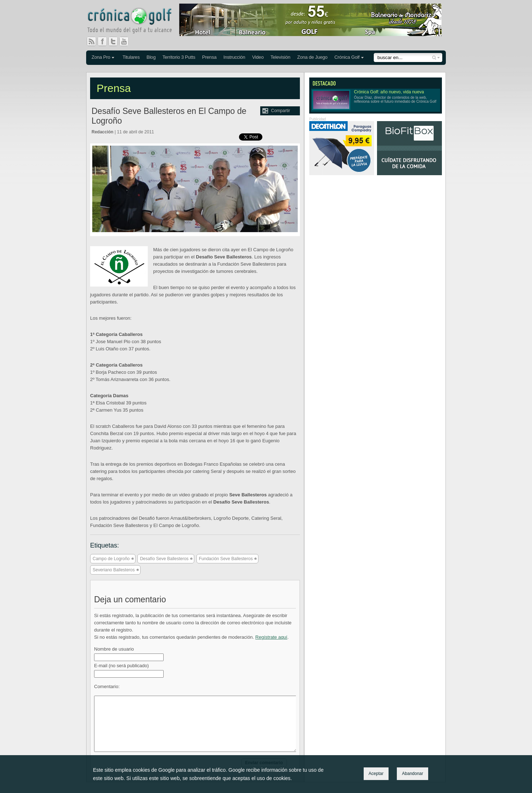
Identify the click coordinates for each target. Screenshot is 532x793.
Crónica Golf (347, 57)
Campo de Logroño (111, 559)
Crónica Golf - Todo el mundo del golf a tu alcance (135, 22)
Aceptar (376, 774)
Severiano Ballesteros (114, 570)
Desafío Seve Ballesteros (164, 559)
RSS (92, 41)
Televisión (280, 57)
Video (258, 57)
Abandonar (413, 774)
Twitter (116, 41)
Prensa (209, 57)
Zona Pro (101, 57)
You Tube (127, 41)
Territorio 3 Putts (179, 57)
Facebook (105, 41)
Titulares (131, 57)
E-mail (121, 666)
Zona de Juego (312, 57)
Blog (151, 57)
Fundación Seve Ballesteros (226, 559)
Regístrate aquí (271, 637)
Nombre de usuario (114, 649)
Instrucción (234, 57)
